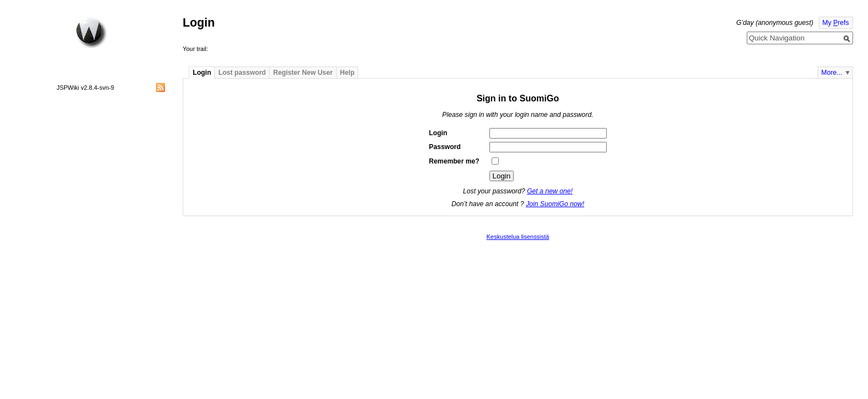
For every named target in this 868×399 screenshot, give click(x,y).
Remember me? (454, 161)
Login (202, 73)
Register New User (303, 73)
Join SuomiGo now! (555, 204)
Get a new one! (550, 191)
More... (832, 73)
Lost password (242, 73)
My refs (836, 23)
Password (445, 147)
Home (91, 33)
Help (347, 73)
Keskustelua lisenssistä (518, 237)
